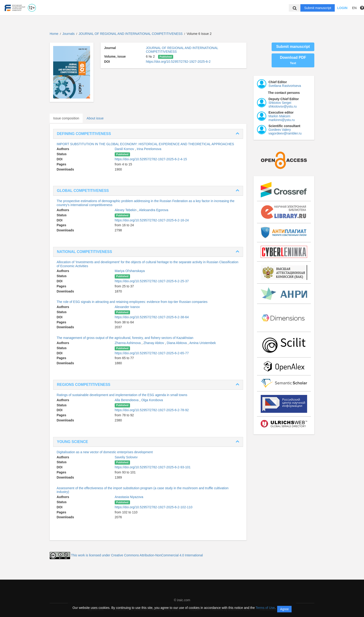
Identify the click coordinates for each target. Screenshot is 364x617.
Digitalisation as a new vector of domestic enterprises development (105, 452)
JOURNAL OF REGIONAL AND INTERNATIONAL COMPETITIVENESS (131, 34)
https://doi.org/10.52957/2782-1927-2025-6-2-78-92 (152, 410)
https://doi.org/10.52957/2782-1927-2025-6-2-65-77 (152, 353)
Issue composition (66, 118)
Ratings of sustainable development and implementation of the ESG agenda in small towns (122, 395)
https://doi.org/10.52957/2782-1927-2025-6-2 (178, 62)
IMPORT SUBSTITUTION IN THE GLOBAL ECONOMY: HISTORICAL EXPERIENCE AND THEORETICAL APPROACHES (145, 144)
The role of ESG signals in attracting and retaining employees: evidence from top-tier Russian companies (132, 302)
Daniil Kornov (125, 149)
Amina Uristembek (202, 343)
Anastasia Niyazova (129, 497)
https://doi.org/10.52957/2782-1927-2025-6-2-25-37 (152, 281)
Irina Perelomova (149, 149)
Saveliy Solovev (126, 457)
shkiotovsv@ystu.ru (283, 106)
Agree (284, 609)
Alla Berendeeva (127, 400)
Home (54, 34)
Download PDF (293, 60)
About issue (95, 118)
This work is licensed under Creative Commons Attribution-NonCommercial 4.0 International (137, 555)
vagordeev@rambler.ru (285, 133)
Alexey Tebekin (126, 210)
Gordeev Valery (280, 130)
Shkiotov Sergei (280, 103)
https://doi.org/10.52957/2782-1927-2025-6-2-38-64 (152, 317)
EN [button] (354, 8)
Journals (69, 34)
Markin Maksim (279, 116)
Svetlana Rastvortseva (285, 86)
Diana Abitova (177, 343)
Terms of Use (265, 608)
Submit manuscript (318, 8)
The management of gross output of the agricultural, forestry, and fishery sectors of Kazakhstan (125, 338)
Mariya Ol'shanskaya (130, 271)
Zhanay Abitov (154, 343)
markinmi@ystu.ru (282, 120)
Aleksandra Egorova (154, 210)
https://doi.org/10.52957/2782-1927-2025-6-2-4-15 (151, 159)
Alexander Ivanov (127, 307)
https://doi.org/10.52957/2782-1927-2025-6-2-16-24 (152, 220)
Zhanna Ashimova (128, 343)
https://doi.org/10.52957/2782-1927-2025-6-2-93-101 (153, 467)
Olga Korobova (152, 400)
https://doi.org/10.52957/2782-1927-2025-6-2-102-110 (154, 507)
